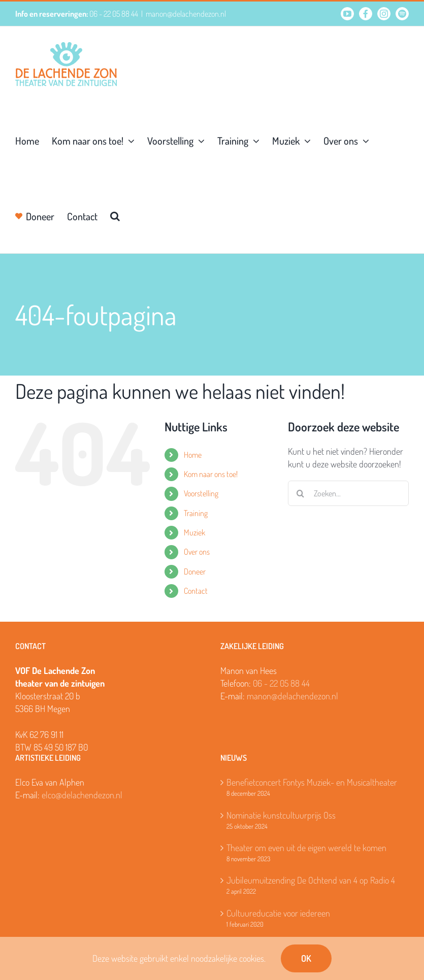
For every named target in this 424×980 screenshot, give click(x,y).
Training (196, 513)
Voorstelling (201, 493)
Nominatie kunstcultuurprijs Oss (281, 815)
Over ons (197, 552)
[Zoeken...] (348, 493)
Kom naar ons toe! (211, 474)
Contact (196, 591)
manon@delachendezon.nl (186, 14)
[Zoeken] (301, 493)
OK (306, 958)
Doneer (195, 571)
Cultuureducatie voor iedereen (278, 913)
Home (193, 455)
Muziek (194, 532)
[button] (115, 215)
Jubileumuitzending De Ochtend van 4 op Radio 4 (311, 880)
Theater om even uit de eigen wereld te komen (306, 848)
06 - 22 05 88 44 (281, 683)
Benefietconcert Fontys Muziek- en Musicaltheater (312, 782)
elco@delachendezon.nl (82, 795)
